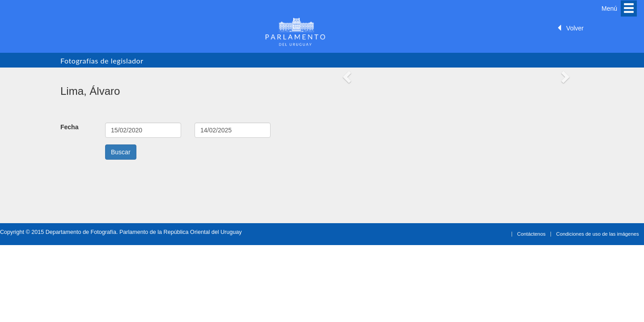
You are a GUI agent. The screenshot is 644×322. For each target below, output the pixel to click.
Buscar (121, 152)
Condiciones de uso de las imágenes (598, 234)
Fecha (69, 127)
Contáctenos (531, 234)
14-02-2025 (233, 130)
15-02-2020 (143, 130)
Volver (570, 28)
